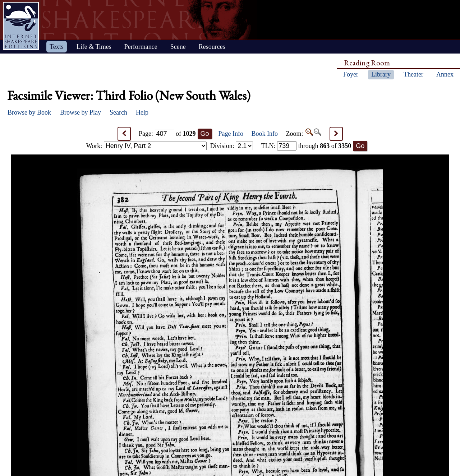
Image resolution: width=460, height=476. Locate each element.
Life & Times (94, 47)
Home (21, 26)
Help (142, 112)
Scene (178, 47)
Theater (413, 74)
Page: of (167, 134)
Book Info (265, 134)
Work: (146, 146)
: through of (306, 146)
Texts (57, 47)
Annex (445, 74)
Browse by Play (80, 112)
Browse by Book (29, 112)
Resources (212, 47)
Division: (232, 146)
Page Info (231, 134)
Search (118, 112)
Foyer (351, 74)
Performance (141, 47)
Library (381, 74)
